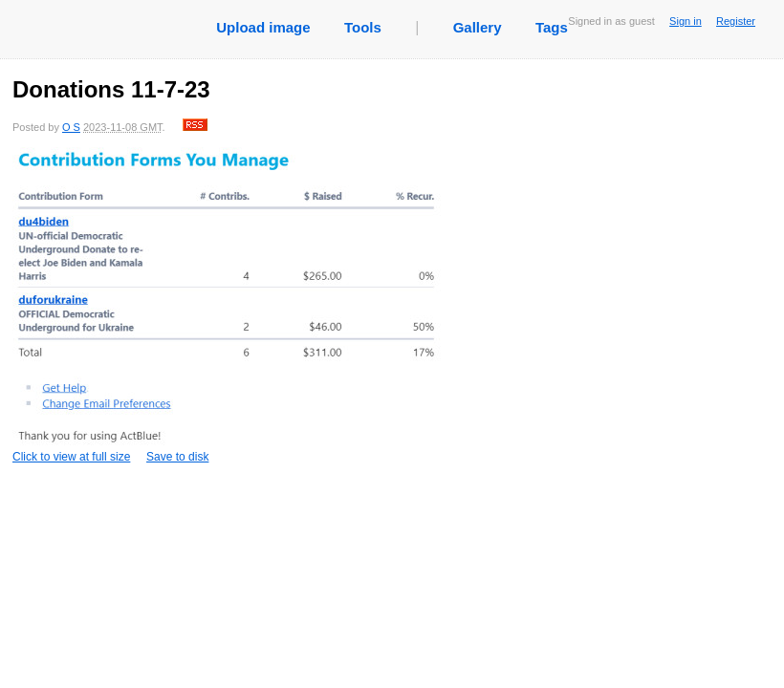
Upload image (263, 27)
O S (71, 127)
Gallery (478, 27)
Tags (552, 27)
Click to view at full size (228, 305)
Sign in (686, 21)
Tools (363, 27)
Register (736, 21)
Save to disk (177, 457)
